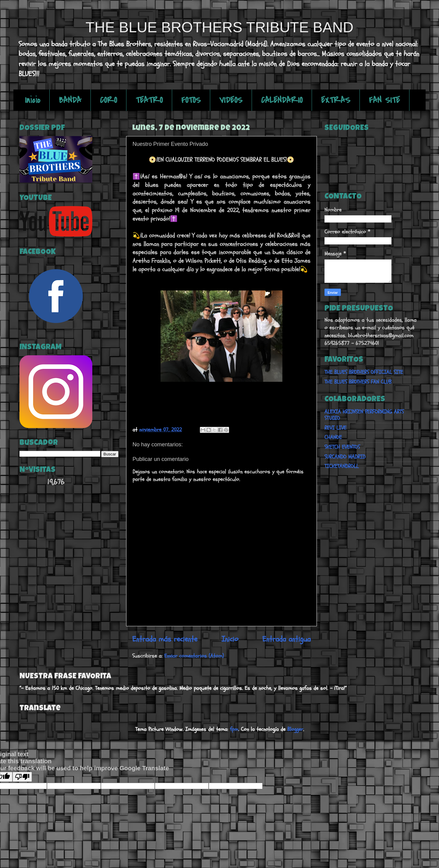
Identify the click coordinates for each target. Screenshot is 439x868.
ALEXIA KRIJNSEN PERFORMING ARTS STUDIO (364, 415)
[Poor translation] (22, 777)
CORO (108, 100)
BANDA (70, 100)
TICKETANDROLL (342, 466)
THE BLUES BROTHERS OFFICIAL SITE (364, 372)
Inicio (33, 100)
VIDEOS (231, 100)
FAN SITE (384, 100)
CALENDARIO (282, 100)
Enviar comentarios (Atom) (194, 656)
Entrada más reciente (165, 639)
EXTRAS (336, 100)
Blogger (295, 729)
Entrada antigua (287, 639)
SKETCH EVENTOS (342, 447)
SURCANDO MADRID (345, 457)
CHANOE (333, 437)
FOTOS (191, 100)
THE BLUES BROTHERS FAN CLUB (358, 382)
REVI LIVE (335, 428)
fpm (234, 729)
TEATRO (149, 100)
